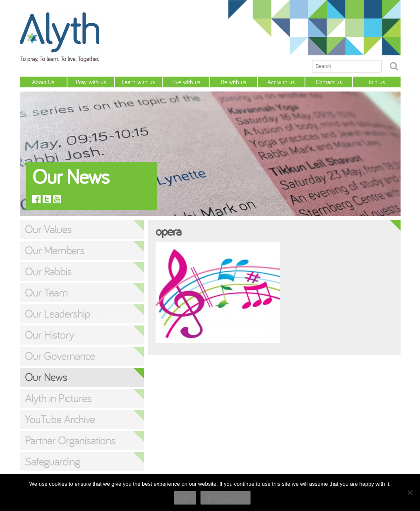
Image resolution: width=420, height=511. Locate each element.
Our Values (48, 229)
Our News (46, 377)
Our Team (46, 292)
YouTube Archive (60, 419)
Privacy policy (226, 498)
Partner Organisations (70, 440)
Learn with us (138, 82)
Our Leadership (57, 313)
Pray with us (91, 82)
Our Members (55, 250)
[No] (410, 492)
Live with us (186, 82)
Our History (49, 335)
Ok (185, 498)
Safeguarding (52, 461)
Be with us (234, 82)
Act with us (281, 82)
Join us (376, 82)
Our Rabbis (48, 271)
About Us (43, 82)
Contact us (329, 82)
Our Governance (60, 356)
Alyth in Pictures (58, 398)
